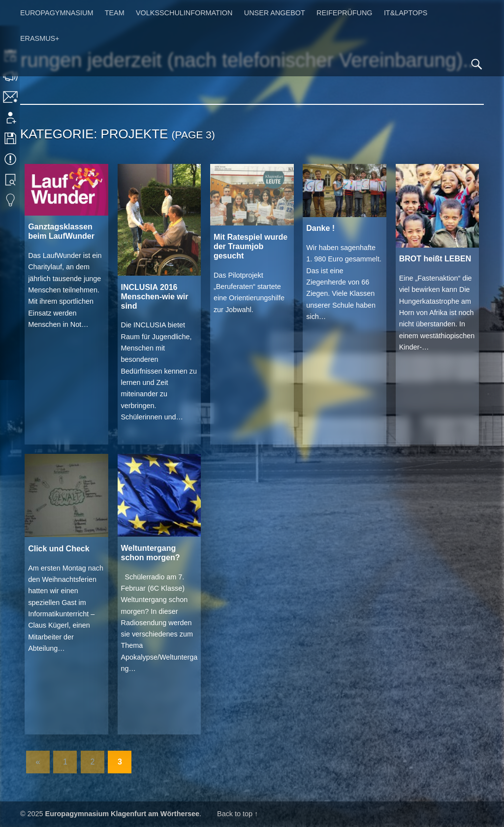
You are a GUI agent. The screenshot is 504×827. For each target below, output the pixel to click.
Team (115, 13)
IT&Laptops (406, 13)
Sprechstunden (11, 76)
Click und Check (59, 549)
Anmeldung (11, 118)
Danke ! (320, 228)
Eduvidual (11, 200)
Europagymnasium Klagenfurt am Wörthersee (122, 814)
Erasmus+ (40, 38)
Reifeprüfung (345, 13)
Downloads (11, 138)
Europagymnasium (57, 13)
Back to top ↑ (237, 814)
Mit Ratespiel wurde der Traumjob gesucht (251, 246)
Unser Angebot (275, 13)
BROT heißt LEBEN (435, 259)
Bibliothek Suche (11, 180)
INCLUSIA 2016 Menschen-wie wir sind (155, 297)
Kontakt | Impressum (11, 97)
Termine (11, 159)
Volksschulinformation (184, 13)
